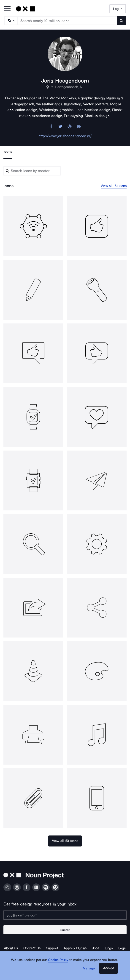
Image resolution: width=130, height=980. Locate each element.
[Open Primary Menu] (7, 9)
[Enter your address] (65, 915)
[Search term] (67, 21)
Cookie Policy (58, 960)
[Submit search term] (121, 21)
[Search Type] (11, 21)
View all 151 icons (114, 186)
